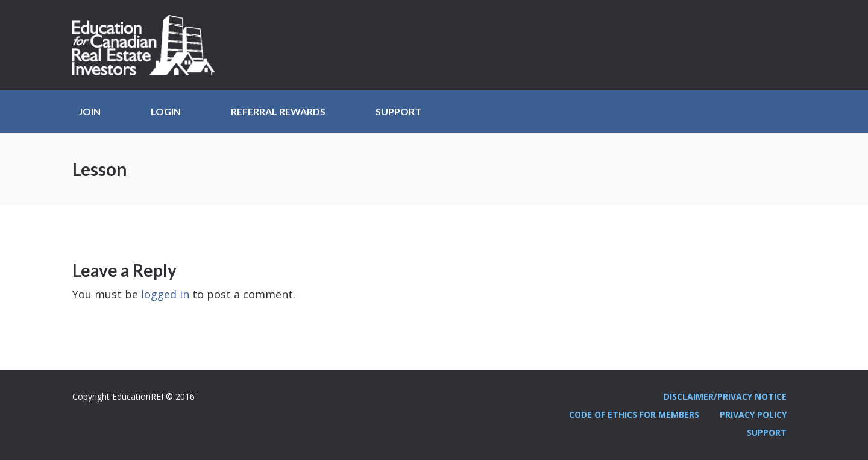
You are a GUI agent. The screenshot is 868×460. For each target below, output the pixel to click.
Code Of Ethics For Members (634, 414)
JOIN (90, 111)
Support (398, 111)
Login (166, 111)
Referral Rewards (278, 111)
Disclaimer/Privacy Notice (725, 396)
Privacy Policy (753, 414)
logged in (165, 294)
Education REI (148, 45)
